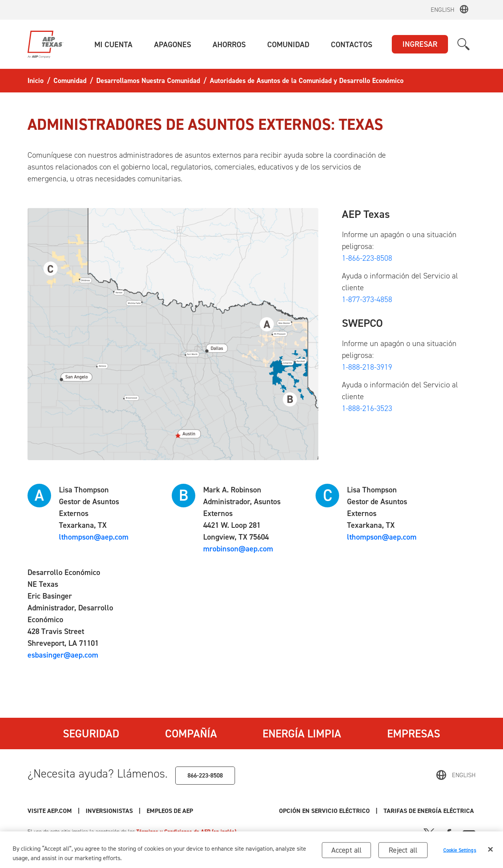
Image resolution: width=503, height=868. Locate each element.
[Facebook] (449, 833)
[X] (429, 833)
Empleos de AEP (170, 811)
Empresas (414, 733)
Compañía (191, 733)
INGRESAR (420, 44)
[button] (113, 44)
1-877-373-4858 (367, 299)
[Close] (490, 853)
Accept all (347, 854)
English (442, 10)
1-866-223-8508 (367, 258)
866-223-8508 (205, 775)
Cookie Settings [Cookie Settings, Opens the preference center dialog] (460, 854)
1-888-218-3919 (367, 367)
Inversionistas (109, 811)
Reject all (403, 854)
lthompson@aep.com (94, 537)
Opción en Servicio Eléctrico (324, 811)
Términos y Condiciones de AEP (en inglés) (186, 832)
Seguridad (91, 733)
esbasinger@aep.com (63, 655)
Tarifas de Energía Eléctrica (430, 811)
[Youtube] (469, 833)
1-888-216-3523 (367, 408)
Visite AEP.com (50, 811)
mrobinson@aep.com (238, 549)
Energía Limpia (302, 733)
